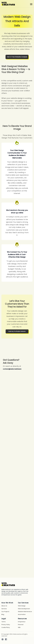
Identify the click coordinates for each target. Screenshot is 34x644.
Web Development (24, 609)
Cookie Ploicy (6, 627)
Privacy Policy (6, 625)
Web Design (22, 606)
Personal (21, 625)
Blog (3, 614)
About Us (4, 606)
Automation (22, 614)
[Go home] (8, 584)
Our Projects (5, 612)
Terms (3, 622)
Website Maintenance (25, 612)
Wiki (19, 627)
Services (4, 609)
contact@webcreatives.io (12, 369)
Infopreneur (22, 622)
